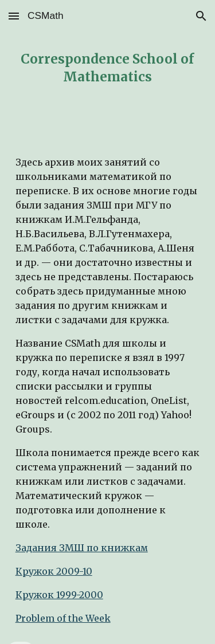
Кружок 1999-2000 (59, 595)
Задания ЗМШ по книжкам (82, 548)
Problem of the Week (63, 618)
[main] (108, 68)
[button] (14, 16)
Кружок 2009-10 (54, 571)
